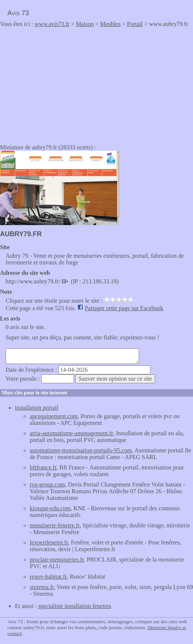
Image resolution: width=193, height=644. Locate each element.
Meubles (110, 24)
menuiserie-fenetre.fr (55, 525)
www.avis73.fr (52, 24)
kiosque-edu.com (50, 508)
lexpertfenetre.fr (49, 542)
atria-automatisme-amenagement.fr (71, 433)
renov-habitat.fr (48, 577)
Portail (135, 24)
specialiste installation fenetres (75, 606)
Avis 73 (18, 13)
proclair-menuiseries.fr (57, 560)
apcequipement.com (54, 416)
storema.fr (42, 587)
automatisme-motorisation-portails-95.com (81, 450)
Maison (85, 24)
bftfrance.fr (43, 467)
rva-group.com (47, 484)
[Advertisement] (62, 83)
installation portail (37, 408)
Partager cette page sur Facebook (124, 308)
